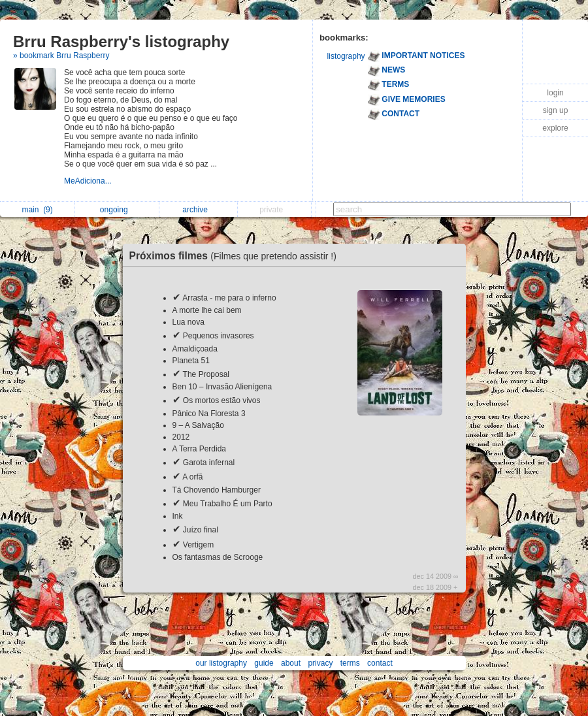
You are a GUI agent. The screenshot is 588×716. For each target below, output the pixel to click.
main (37, 210)
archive (198, 210)
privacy (320, 663)
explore (555, 128)
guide (264, 663)
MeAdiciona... (89, 181)
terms (350, 663)
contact (380, 663)
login (555, 93)
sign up (556, 110)
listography (346, 56)
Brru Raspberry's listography (121, 41)
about (291, 663)
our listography (221, 663)
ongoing (117, 210)
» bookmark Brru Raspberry (61, 56)
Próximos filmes (236, 256)
